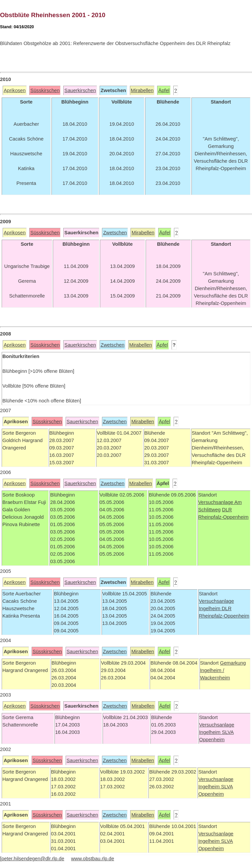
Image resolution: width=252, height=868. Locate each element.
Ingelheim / (212, 670)
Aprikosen (15, 90)
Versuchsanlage (216, 502)
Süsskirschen (45, 90)
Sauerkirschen (80, 90)
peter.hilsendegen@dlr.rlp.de (33, 859)
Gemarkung (233, 663)
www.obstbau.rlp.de (93, 859)
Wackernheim (215, 678)
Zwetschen (115, 233)
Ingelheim (210, 608)
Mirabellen (142, 90)
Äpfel (164, 90)
